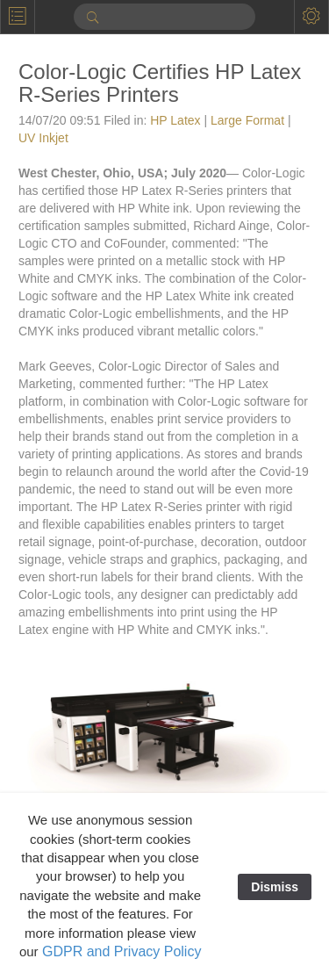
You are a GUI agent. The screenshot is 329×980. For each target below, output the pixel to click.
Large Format (247, 120)
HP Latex (175, 120)
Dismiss (275, 887)
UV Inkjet (43, 138)
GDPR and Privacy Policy (122, 951)
